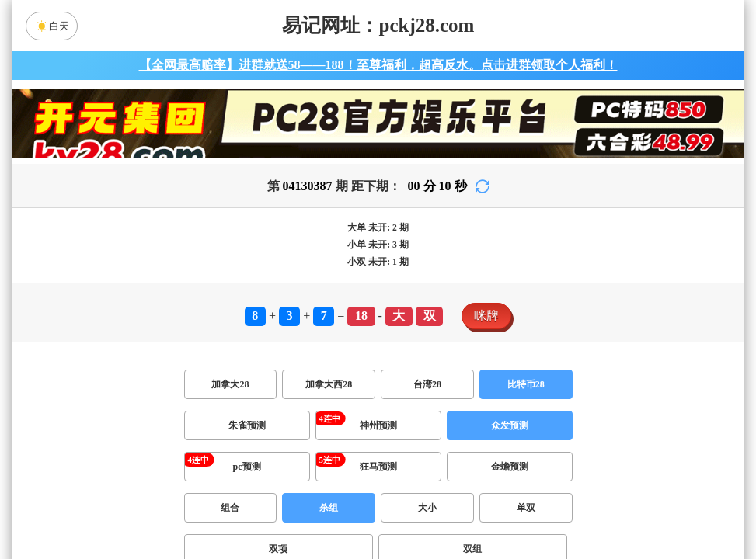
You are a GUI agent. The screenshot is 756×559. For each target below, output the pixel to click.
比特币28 (526, 384)
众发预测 (510, 425)
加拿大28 (230, 384)
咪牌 (486, 316)
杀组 (329, 508)
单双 (526, 508)
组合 (230, 508)
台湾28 (427, 384)
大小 (427, 508)
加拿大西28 (329, 384)
